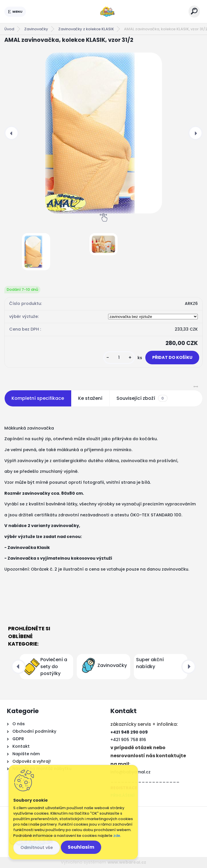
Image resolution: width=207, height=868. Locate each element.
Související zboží (142, 398)
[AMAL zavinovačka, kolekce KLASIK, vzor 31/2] (103, 133)
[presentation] (12, 133)
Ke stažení (90, 398)
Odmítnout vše (37, 848)
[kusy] (119, 358)
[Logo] (107, 12)
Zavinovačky (36, 29)
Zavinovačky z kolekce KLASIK (86, 29)
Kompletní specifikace (38, 398)
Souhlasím (81, 847)
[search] (194, 11)
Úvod (9, 29)
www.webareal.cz (127, 862)
